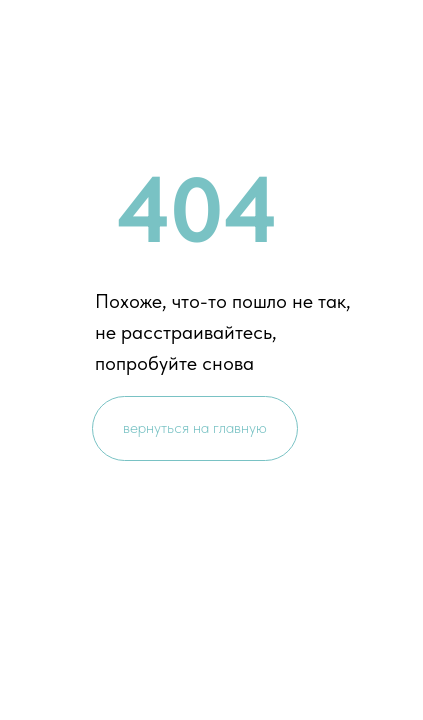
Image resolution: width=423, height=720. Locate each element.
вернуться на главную (195, 427)
